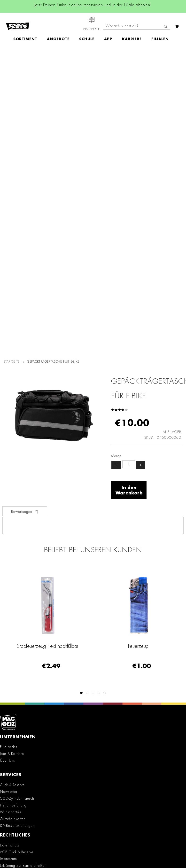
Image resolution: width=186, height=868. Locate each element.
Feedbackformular (17, 766)
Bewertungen (25, 210)
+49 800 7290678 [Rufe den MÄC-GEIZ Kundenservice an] (14, 732)
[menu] (93, 30)
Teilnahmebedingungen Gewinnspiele (31, 571)
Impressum (8, 557)
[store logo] (18, 22)
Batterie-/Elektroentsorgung (22, 602)
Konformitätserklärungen (19, 615)
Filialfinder (9, 445)
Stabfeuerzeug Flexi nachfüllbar (48, 344)
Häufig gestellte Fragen (23, 774)
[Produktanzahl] (129, 162)
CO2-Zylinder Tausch (17, 497)
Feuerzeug (138, 344)
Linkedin (53, 662)
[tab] (25, 209)
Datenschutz (10, 543)
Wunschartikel (11, 510)
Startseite (12, 60)
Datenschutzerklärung (142, 848)
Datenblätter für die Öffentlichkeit (27, 609)
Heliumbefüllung (13, 503)
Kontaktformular (16, 757)
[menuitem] (28, 30)
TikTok (53, 673)
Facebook (53, 641)
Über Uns (7, 459)
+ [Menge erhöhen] (140, 163)
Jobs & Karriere (12, 452)
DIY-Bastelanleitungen (17, 524)
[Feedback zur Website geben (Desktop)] (93, 803)
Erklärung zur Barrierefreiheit (23, 564)
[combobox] (137, 43)
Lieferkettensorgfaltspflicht (21, 595)
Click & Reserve (12, 483)
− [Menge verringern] (116, 163)
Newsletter (9, 490)
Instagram (53, 651)
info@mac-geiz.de (17, 749)
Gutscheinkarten (13, 517)
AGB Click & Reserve (17, 550)
